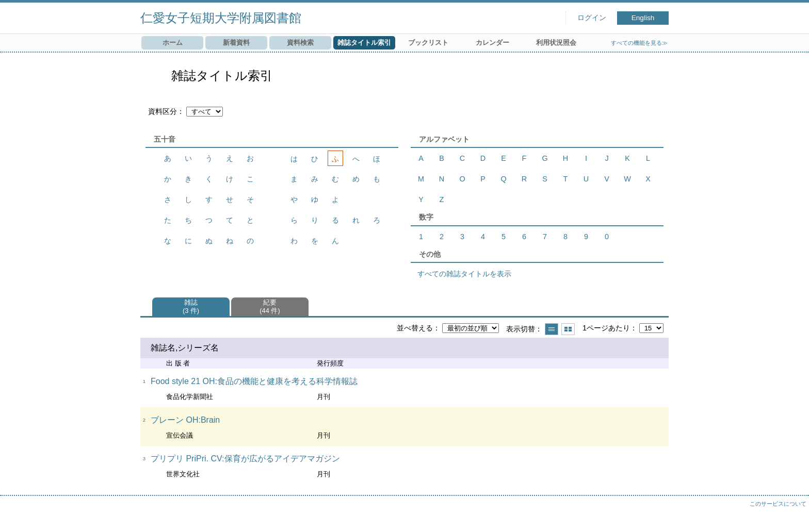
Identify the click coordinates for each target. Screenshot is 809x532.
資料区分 (163, 111)
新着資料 (236, 43)
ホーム (173, 43)
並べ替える (415, 328)
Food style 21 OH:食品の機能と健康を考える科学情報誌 (254, 381)
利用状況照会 (556, 43)
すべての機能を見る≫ (639, 43)
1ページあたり (606, 328)
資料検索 (300, 43)
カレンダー (492, 43)
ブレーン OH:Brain (185, 420)
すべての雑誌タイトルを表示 (464, 274)
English (643, 18)
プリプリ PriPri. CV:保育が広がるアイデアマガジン (245, 459)
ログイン (592, 18)
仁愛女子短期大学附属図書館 (221, 18)
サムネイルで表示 (568, 329)
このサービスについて (778, 504)
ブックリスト (428, 43)
